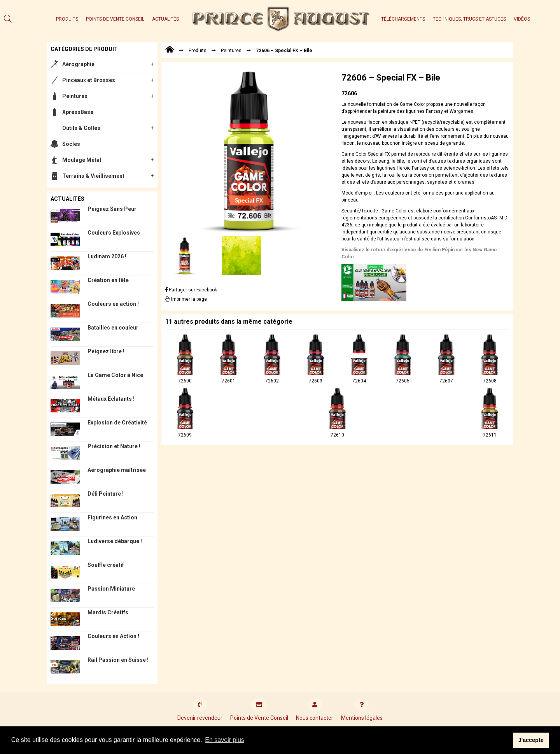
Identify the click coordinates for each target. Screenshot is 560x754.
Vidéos (522, 19)
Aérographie (78, 64)
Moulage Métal (82, 160)
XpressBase (78, 112)
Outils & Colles (81, 128)
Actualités (165, 19)
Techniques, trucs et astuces (469, 19)
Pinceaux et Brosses (89, 80)
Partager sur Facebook (191, 290)
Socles (71, 144)
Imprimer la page (186, 299)
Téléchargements (403, 19)
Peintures (75, 96)
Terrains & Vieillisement (93, 176)
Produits (67, 19)
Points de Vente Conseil (115, 19)
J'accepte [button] (531, 740)
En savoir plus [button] (225, 740)
